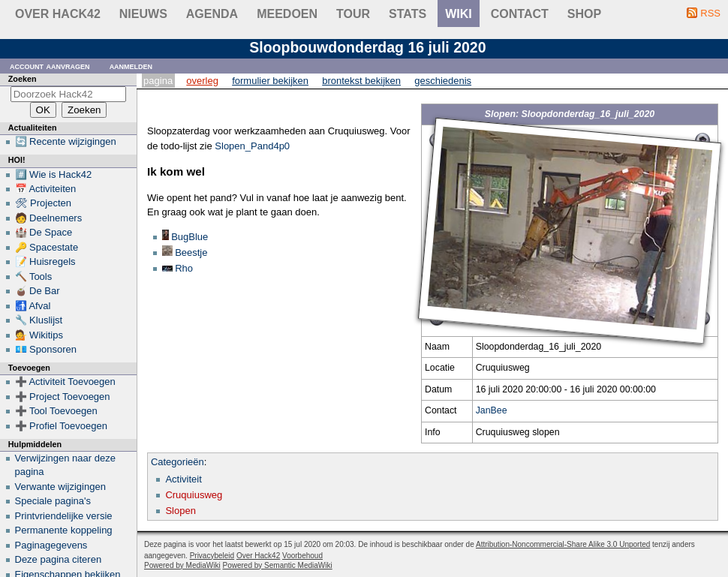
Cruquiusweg (194, 495)
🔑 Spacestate (47, 247)
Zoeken (23, 79)
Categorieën (177, 462)
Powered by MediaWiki (182, 565)
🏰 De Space (44, 232)
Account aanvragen (50, 66)
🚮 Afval (33, 306)
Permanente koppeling (64, 530)
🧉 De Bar (38, 291)
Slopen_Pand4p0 (252, 146)
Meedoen (287, 14)
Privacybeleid (212, 556)
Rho (184, 268)
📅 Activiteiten (46, 189)
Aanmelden (131, 66)
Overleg (202, 81)
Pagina (158, 81)
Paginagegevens (51, 545)
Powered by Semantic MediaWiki (278, 565)
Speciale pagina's (53, 501)
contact (520, 14)
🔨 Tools (34, 276)
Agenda (212, 14)
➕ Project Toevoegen (63, 397)
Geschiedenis (443, 81)
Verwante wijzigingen (60, 487)
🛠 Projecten (44, 203)
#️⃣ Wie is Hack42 (54, 174)
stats (408, 14)
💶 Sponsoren (46, 349)
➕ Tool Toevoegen (56, 411)
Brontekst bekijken (361, 81)
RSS (710, 13)
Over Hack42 (58, 14)
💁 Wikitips (39, 335)
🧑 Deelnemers (49, 218)
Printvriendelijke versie (64, 516)
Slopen (180, 511)
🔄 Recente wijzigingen (66, 141)
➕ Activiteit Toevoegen (65, 382)
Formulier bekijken (270, 81)
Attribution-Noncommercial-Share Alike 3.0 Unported (563, 544)
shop (584, 14)
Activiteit (183, 479)
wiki (459, 14)
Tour (353, 14)
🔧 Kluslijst (39, 320)
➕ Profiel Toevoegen (61, 426)
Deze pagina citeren (59, 559)
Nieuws (143, 14)
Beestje (191, 252)
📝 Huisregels (45, 261)
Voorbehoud (302, 556)
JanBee (492, 410)
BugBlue (190, 237)
